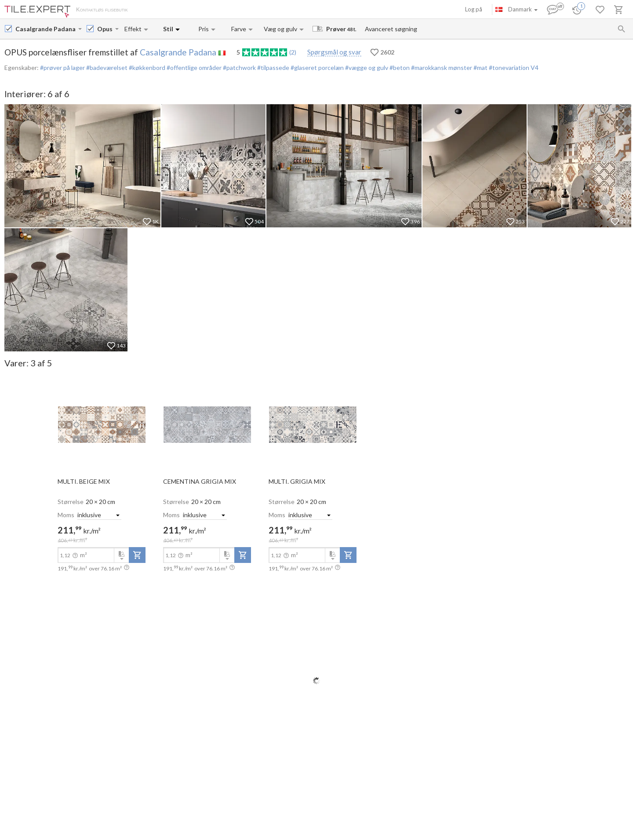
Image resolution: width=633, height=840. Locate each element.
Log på (474, 9)
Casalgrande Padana (178, 52)
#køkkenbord (146, 68)
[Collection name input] (105, 29)
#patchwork (239, 68)
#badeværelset (106, 68)
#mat (480, 68)
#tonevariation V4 (513, 68)
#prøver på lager (62, 68)
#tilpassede (273, 68)
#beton (399, 68)
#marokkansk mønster (441, 68)
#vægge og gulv (366, 68)
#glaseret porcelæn (316, 68)
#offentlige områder (193, 68)
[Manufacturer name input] (46, 29)
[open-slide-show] (102, 424)
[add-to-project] (137, 555)
